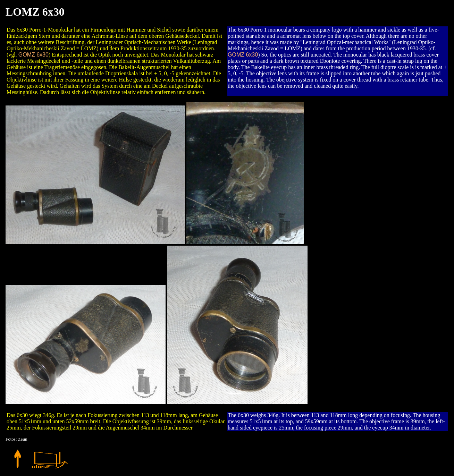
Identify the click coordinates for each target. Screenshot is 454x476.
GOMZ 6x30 (33, 55)
